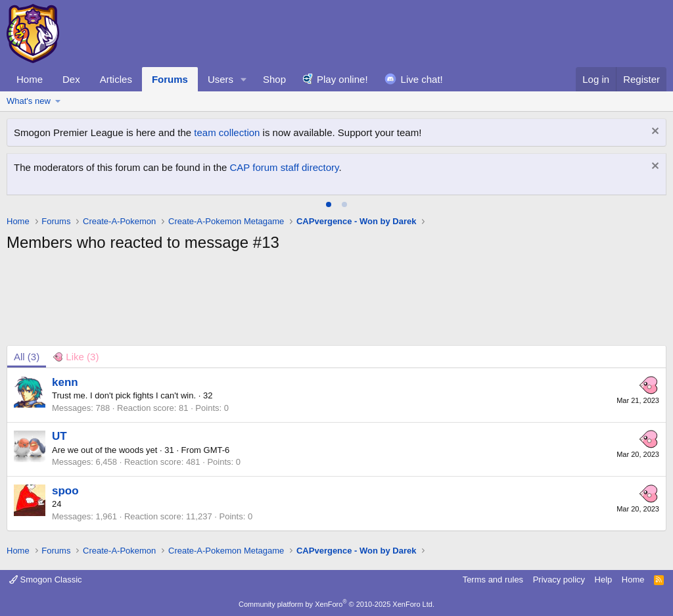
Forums (170, 79)
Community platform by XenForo (336, 604)
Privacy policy (559, 580)
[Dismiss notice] (654, 132)
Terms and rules (493, 580)
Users (220, 79)
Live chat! (422, 79)
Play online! (342, 79)
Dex (71, 79)
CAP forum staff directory (285, 167)
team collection (227, 132)
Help (604, 580)
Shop (274, 79)
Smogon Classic (46, 580)
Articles (116, 79)
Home (30, 79)
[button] (244, 79)
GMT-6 (217, 450)
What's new (29, 101)
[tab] (329, 204)
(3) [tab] (27, 357)
